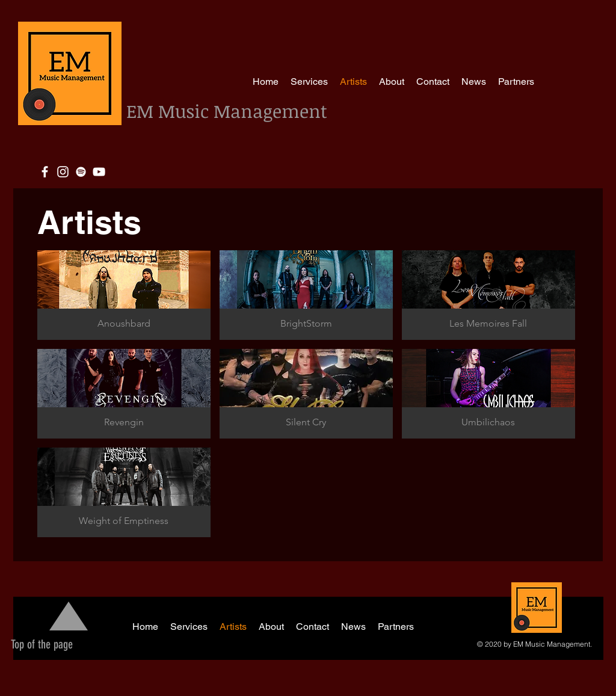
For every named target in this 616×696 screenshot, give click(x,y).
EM (142, 111)
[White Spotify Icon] (81, 172)
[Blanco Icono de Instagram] (63, 172)
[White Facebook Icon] (45, 172)
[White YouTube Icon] (99, 172)
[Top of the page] (42, 644)
